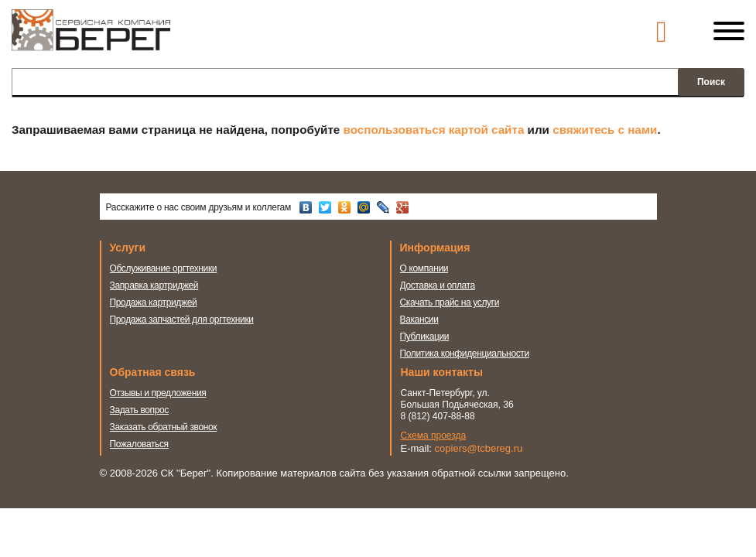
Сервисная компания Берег (91, 37)
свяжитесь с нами (605, 130)
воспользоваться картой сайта (434, 130)
